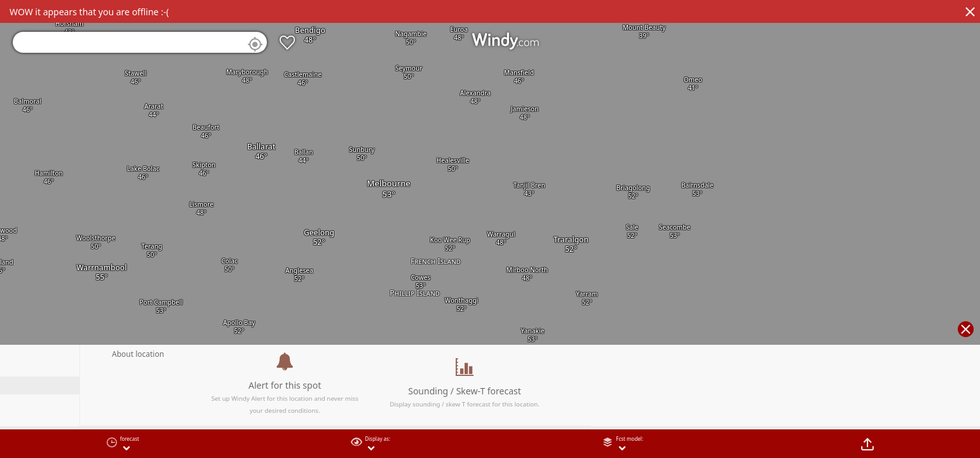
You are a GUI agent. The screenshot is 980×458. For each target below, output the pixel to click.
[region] (490, 229)
